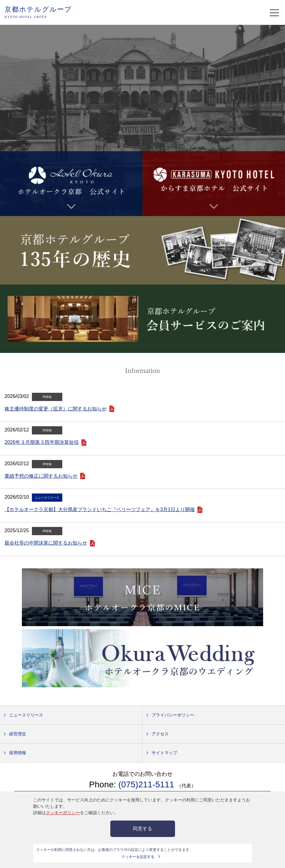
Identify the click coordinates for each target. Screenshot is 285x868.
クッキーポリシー (63, 813)
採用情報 (18, 753)
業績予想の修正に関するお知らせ (41, 476)
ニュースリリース (26, 715)
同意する (142, 829)
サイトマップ (164, 753)
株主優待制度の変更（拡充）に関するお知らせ (56, 409)
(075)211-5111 (148, 784)
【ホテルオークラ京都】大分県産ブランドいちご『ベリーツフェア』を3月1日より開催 (100, 509)
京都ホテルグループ (38, 13)
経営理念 (18, 734)
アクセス (160, 734)
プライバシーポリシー (173, 715)
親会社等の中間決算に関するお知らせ (46, 543)
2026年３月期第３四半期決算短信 (42, 442)
